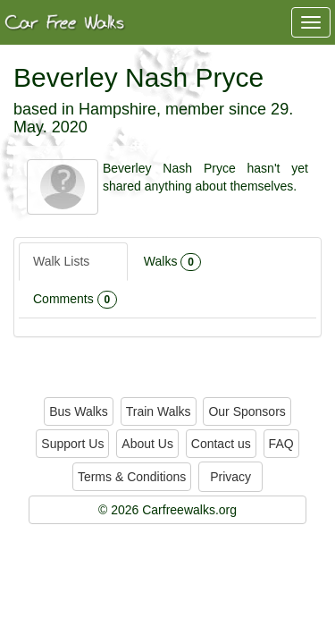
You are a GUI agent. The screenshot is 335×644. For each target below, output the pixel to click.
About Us (147, 444)
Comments (75, 300)
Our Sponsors (247, 411)
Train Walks (159, 411)
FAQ (281, 444)
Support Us (72, 444)
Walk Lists (73, 262)
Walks (172, 262)
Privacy (230, 477)
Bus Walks (79, 411)
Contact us (221, 444)
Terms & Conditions (132, 477)
